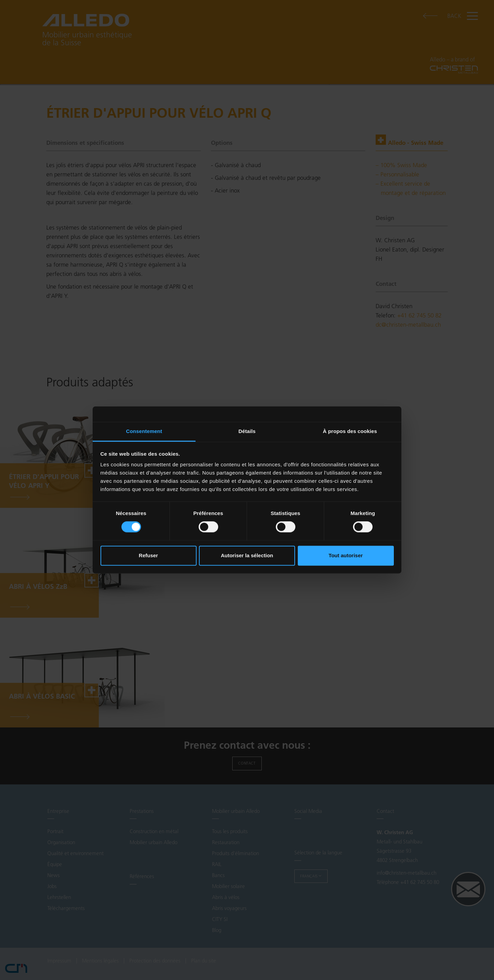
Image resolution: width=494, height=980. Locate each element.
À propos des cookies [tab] (350, 431)
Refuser (149, 555)
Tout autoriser (346, 555)
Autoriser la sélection (247, 555)
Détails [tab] (247, 431)
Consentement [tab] (144, 431)
